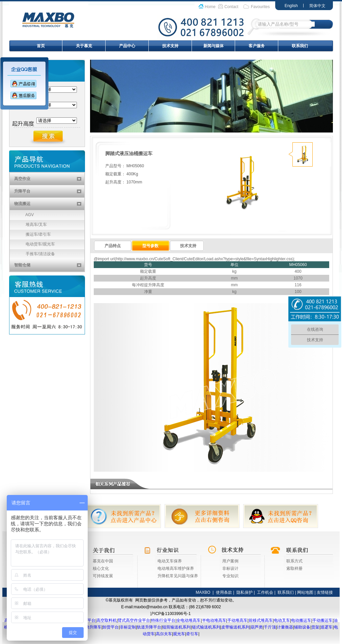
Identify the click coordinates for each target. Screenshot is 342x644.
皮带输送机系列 (235, 627)
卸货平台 (111, 627)
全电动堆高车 (189, 620)
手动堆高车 (237, 620)
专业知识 (230, 576)
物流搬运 (22, 204)
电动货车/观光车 (32, 244)
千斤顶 (270, 627)
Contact (231, 7)
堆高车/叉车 (28, 225)
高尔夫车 (164, 634)
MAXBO (203, 592)
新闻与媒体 (213, 46)
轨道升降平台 (149, 627)
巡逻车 (326, 627)
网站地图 (305, 592)
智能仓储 (22, 265)
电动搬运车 (301, 620)
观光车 (179, 634)
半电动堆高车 (214, 620)
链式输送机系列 (206, 627)
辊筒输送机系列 (176, 627)
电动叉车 (282, 620)
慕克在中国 (103, 561)
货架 (315, 627)
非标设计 (230, 568)
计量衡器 (285, 627)
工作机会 (265, 592)
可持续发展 (103, 576)
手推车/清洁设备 (32, 254)
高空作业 (22, 179)
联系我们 (300, 46)
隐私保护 (245, 592)
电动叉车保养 (170, 561)
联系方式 (294, 561)
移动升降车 (91, 627)
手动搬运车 (322, 620)
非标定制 (128, 627)
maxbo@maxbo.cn (151, 607)
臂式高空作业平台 (134, 620)
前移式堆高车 (261, 620)
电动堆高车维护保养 (176, 568)
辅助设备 (302, 627)
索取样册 (294, 568)
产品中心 (127, 46)
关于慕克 (84, 46)
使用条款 (224, 592)
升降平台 (22, 191)
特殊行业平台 (163, 620)
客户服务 (257, 46)
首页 (41, 46)
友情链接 (325, 592)
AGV (22, 215)
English (291, 6)
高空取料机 (107, 620)
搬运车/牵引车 (30, 234)
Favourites (260, 7)
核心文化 (101, 568)
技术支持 (170, 46)
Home (210, 7)
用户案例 (230, 561)
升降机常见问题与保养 (178, 576)
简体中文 (317, 6)
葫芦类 (257, 627)
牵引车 (192, 634)
